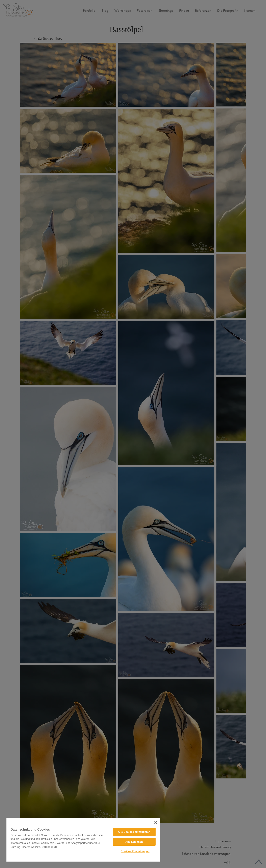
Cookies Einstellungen (135, 851)
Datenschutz (49, 847)
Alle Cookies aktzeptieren (134, 832)
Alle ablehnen (134, 842)
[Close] (156, 823)
